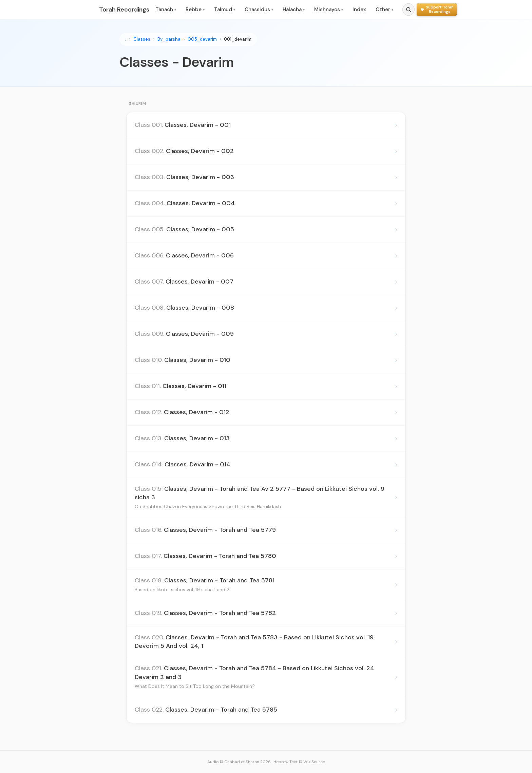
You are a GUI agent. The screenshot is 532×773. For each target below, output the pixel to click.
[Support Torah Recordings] (437, 9)
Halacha (294, 9)
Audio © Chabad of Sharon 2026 (239, 762)
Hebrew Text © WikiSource (299, 762)
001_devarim (238, 39)
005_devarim (202, 39)
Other (384, 9)
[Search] (408, 9)
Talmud (225, 9)
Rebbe (195, 9)
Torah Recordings (124, 9)
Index (359, 9)
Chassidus (259, 9)
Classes (142, 39)
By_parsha (169, 39)
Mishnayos (329, 9)
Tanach (166, 9)
